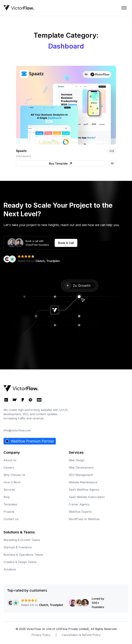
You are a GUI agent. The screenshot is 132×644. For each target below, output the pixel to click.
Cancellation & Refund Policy (81, 635)
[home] (19, 8)
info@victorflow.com (17, 430)
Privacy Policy (41, 635)
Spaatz (21, 151)
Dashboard (23, 156)
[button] (124, 8)
